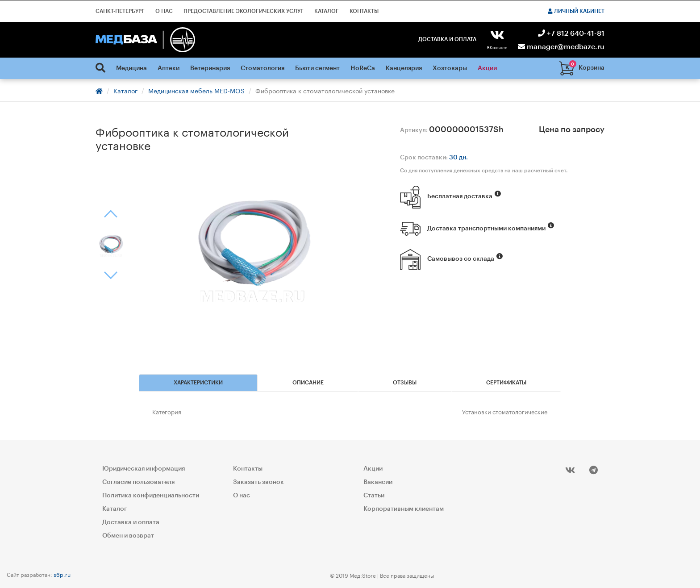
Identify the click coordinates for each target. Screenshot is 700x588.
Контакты (364, 11)
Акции (487, 68)
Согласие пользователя (138, 482)
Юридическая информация (144, 469)
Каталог (327, 11)
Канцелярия (404, 68)
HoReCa (363, 68)
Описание (308, 383)
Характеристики (198, 383)
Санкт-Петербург (120, 11)
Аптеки (169, 68)
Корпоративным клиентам (404, 509)
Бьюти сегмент (317, 68)
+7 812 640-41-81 (571, 33)
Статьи (374, 496)
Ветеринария (210, 68)
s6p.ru (62, 574)
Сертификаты (506, 383)
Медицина (131, 68)
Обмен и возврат (128, 536)
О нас (164, 11)
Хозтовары (450, 68)
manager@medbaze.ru (561, 47)
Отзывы (405, 383)
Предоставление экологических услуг (244, 11)
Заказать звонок (258, 482)
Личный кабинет (576, 11)
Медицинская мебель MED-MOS (196, 90)
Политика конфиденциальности (151, 496)
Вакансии (378, 482)
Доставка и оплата (447, 39)
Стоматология (262, 68)
